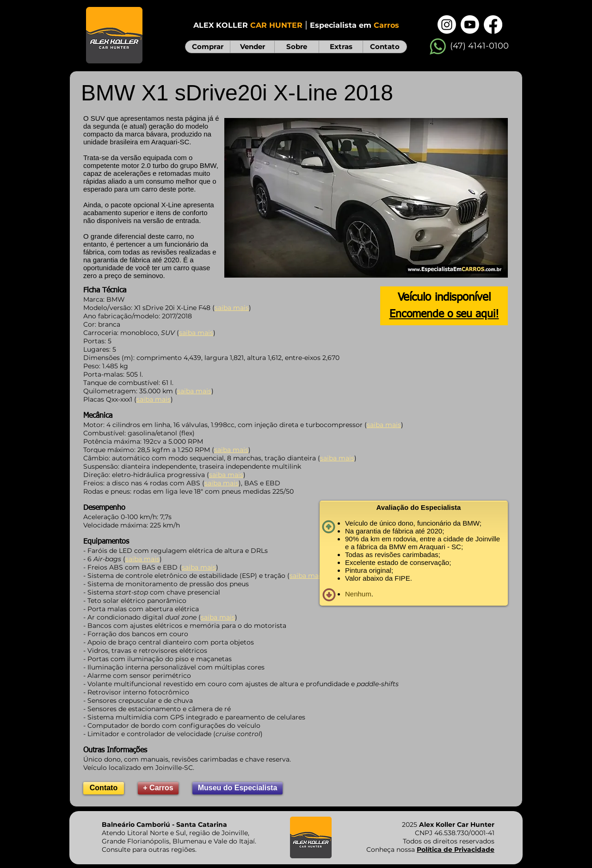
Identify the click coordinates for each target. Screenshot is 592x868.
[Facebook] (493, 25)
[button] (366, 198)
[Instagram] (447, 25)
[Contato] (104, 788)
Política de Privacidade (456, 849)
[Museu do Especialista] (237, 788)
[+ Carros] (158, 788)
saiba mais (194, 391)
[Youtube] (470, 25)
